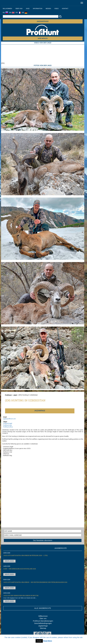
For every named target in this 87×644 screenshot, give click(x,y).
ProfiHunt (8, 395)
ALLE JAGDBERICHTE (43, 608)
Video (56, 9)
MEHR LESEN (9, 561)
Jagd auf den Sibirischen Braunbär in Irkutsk (21, 596)
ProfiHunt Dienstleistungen (43, 621)
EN (12, 13)
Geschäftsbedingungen (43, 623)
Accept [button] (39, 641)
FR (18, 13)
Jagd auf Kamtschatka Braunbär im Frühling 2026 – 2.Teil (26, 555)
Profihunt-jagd (8, 423)
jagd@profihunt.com (10, 419)
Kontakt (65, 9)
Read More (48, 641)
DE (24, 13)
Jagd (28, 9)
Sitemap (43, 628)
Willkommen (7, 9)
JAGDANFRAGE (43, 21)
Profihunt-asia (7, 425)
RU (5, 13)
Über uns (19, 9)
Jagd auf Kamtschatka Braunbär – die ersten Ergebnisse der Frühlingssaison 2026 (35, 582)
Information (38, 9)
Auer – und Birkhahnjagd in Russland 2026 (20, 569)
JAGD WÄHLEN (43, 38)
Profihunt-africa (8, 427)
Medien (48, 9)
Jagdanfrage (43, 626)
